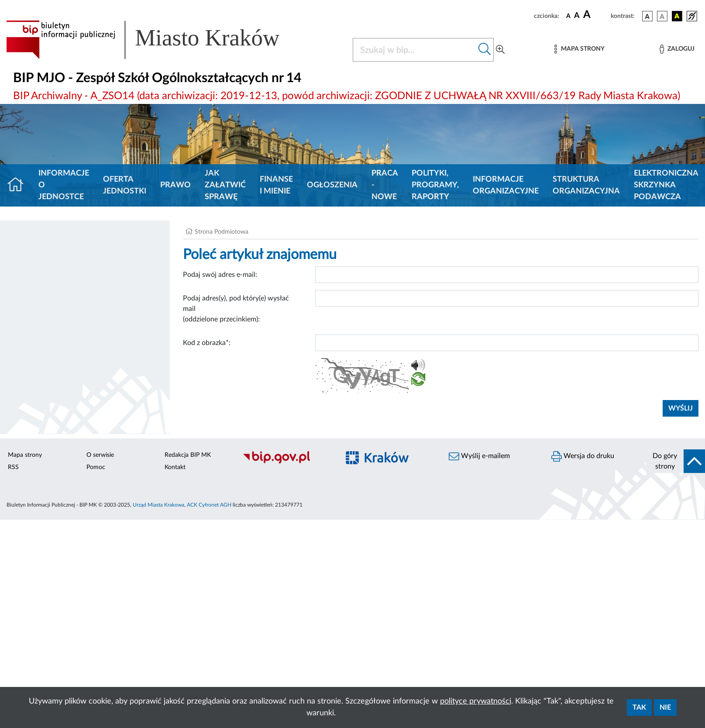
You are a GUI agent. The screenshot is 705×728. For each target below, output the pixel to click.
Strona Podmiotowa (222, 232)
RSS (13, 467)
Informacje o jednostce (64, 185)
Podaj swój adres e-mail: (220, 275)
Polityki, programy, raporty (435, 185)
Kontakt (175, 467)
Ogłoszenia (332, 185)
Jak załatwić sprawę (225, 185)
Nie (665, 707)
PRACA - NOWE (385, 185)
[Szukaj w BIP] (414, 50)
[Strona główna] (19, 186)
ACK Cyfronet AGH (209, 505)
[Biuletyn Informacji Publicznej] (286, 462)
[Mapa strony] (579, 49)
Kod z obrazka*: (207, 343)
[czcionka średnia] (577, 16)
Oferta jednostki (125, 185)
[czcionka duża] (596, 15)
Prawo (175, 185)
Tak (639, 707)
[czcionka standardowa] (568, 16)
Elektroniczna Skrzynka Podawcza (666, 185)
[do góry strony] (676, 461)
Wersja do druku (583, 456)
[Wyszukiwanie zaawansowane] (500, 50)
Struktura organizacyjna (586, 185)
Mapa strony (25, 455)
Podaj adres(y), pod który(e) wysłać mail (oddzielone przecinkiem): (236, 309)
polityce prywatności (476, 701)
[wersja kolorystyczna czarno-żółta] (677, 16)
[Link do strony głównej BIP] (155, 40)
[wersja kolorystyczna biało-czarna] (662, 16)
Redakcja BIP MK (188, 455)
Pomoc (96, 467)
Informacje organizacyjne (506, 185)
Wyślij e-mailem (479, 456)
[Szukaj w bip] (485, 50)
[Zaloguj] (677, 49)
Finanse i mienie (276, 185)
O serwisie (100, 455)
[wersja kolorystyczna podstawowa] (647, 16)
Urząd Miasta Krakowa (158, 505)
